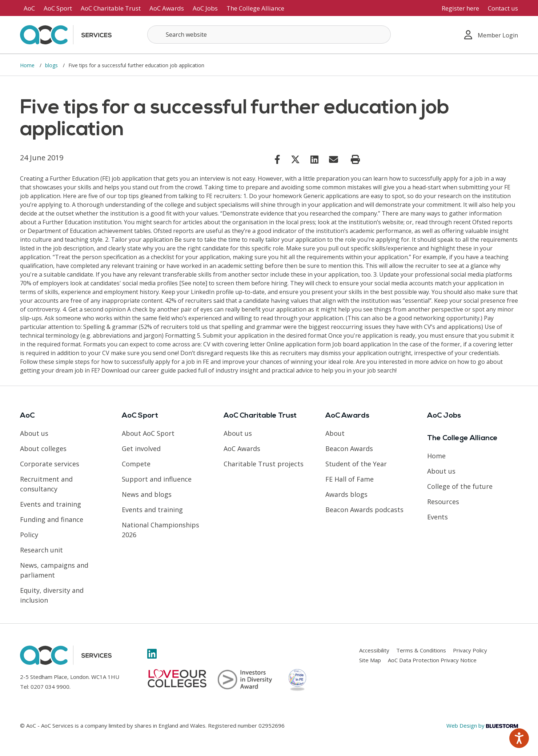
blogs (52, 65)
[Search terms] (269, 35)
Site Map (370, 660)
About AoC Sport (148, 433)
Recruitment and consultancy (46, 484)
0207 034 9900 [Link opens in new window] (50, 687)
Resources (443, 502)
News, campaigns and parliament (54, 570)
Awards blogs (346, 494)
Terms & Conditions (421, 650)
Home (28, 65)
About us (34, 433)
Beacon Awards (349, 449)
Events (437, 517)
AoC (29, 8)
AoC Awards (167, 8)
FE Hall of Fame (350, 479)
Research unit (41, 550)
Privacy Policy (470, 650)
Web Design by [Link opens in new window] (482, 725)
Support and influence (157, 479)
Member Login (491, 35)
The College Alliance (255, 8)
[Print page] (355, 160)
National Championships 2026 (160, 530)
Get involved (141, 449)
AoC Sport (58, 8)
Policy (29, 535)
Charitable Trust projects (264, 464)
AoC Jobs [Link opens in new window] (205, 8)
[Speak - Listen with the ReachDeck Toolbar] (519, 738)
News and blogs (147, 494)
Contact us (503, 8)
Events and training (51, 504)
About (335, 433)
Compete (136, 464)
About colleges (43, 449)
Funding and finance (52, 519)
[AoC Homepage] (66, 34)
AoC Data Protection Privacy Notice (432, 660)
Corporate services (50, 464)
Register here (460, 8)
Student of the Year (356, 464)
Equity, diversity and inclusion (52, 595)
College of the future (460, 486)
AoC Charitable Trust (111, 8)
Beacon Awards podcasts (364, 510)
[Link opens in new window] (277, 159)
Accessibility (374, 650)
